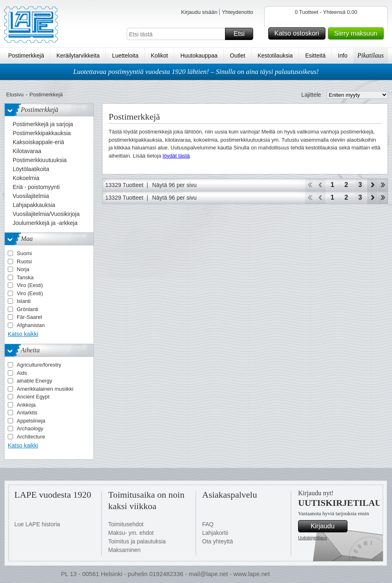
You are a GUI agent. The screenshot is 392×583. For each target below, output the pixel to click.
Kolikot (159, 56)
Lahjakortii (215, 533)
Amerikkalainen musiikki (45, 389)
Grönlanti (28, 309)
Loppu (383, 185)
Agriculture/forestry (39, 365)
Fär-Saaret (29, 317)
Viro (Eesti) (30, 285)
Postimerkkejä (26, 56)
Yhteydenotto (237, 12)
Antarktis (27, 413)
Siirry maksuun (358, 33)
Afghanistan (31, 325)
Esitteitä (315, 56)
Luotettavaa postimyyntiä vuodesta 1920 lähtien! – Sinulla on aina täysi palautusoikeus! (196, 72)
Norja (23, 269)
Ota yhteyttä (217, 541)
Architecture (31, 437)
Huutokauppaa (199, 56)
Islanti (24, 301)
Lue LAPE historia (37, 524)
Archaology (30, 428)
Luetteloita (125, 56)
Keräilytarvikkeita (78, 56)
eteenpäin (372, 185)
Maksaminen (124, 550)
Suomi (24, 253)
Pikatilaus (371, 55)
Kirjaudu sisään (199, 12)
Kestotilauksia (275, 56)
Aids (22, 373)
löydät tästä (176, 156)
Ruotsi (24, 261)
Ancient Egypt (33, 397)
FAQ (208, 524)
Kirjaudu (328, 526)
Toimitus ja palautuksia (137, 541)
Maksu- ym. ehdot (131, 533)
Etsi (242, 34)
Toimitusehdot (126, 524)
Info (343, 56)
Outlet (237, 56)
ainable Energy (35, 381)
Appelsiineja (31, 421)
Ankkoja (26, 405)
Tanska (25, 277)
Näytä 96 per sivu (175, 185)
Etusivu (15, 95)
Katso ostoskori (299, 33)
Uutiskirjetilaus (313, 538)
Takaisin (320, 185)
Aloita (310, 185)
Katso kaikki (23, 334)
